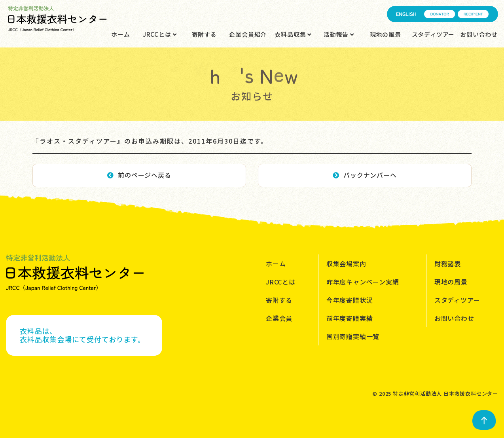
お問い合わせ (479, 34)
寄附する (204, 34)
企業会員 (279, 318)
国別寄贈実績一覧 (353, 336)
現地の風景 (386, 34)
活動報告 (339, 34)
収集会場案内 (346, 264)
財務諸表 (448, 264)
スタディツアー (433, 34)
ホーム (120, 34)
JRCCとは (160, 34)
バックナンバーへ (365, 175)
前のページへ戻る (139, 175)
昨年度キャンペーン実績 (363, 282)
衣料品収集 (293, 34)
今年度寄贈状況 (350, 300)
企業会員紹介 (248, 34)
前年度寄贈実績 (350, 318)
